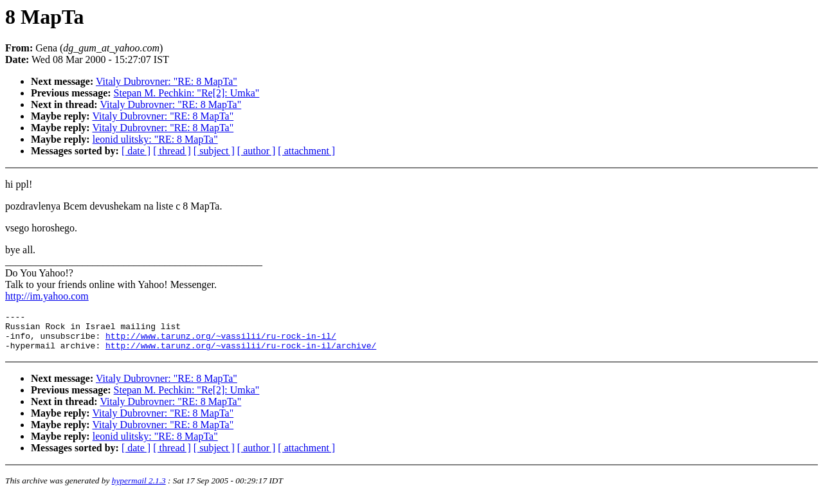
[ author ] (257, 151)
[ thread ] (172, 151)
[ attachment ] (306, 151)
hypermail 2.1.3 (139, 488)
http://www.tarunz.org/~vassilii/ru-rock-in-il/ (221, 341)
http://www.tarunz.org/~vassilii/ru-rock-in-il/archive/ (241, 353)
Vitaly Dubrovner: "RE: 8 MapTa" (167, 81)
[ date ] (136, 151)
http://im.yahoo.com (47, 296)
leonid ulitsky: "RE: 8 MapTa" (155, 139)
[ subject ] (214, 151)
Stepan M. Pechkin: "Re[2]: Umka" (187, 93)
